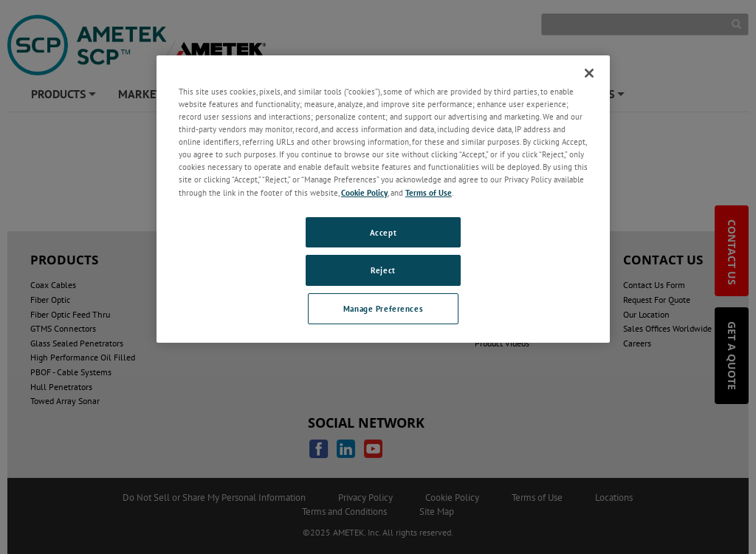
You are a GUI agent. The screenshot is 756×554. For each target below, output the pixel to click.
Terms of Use (429, 192)
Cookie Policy (364, 192)
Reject (383, 270)
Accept (383, 232)
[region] (383, 199)
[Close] (589, 73)
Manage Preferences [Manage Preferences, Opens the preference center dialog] (383, 308)
